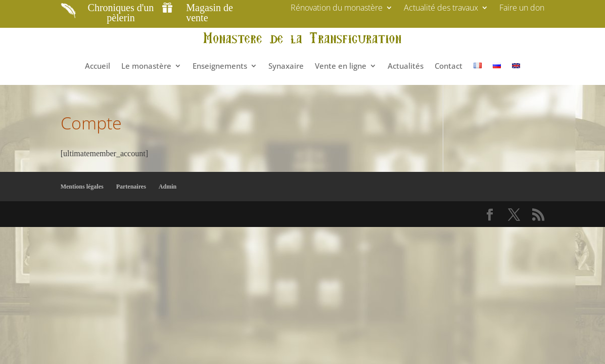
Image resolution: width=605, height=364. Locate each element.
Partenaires (131, 187)
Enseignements (220, 66)
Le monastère (146, 66)
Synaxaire (286, 66)
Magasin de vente (210, 13)
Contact (449, 66)
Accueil (98, 66)
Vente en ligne (341, 66)
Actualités (406, 66)
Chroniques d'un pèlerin (121, 13)
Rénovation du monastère (337, 9)
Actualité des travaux (441, 9)
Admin (168, 187)
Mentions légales (82, 187)
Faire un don (522, 9)
